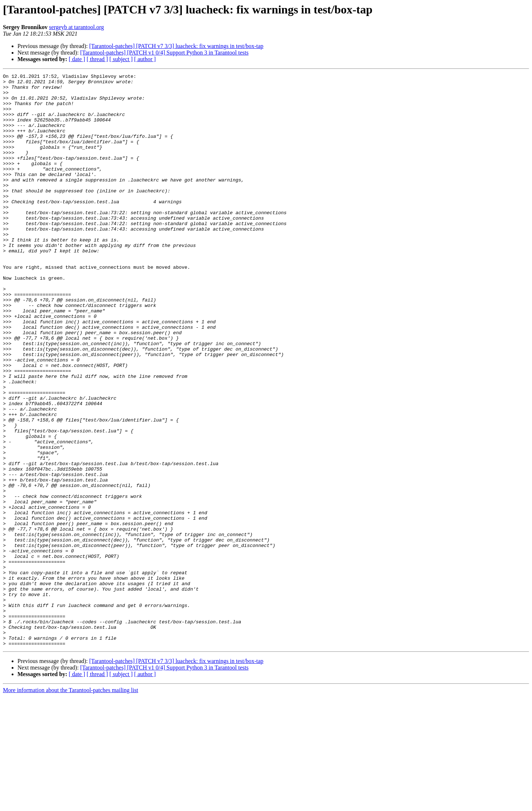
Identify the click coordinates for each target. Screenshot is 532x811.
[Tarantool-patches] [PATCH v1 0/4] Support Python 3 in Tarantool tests (164, 53)
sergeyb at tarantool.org (77, 27)
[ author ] (145, 59)
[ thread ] (97, 59)
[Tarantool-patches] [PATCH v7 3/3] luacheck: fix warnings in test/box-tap (176, 46)
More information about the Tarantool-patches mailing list (71, 805)
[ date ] (77, 59)
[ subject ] (121, 59)
